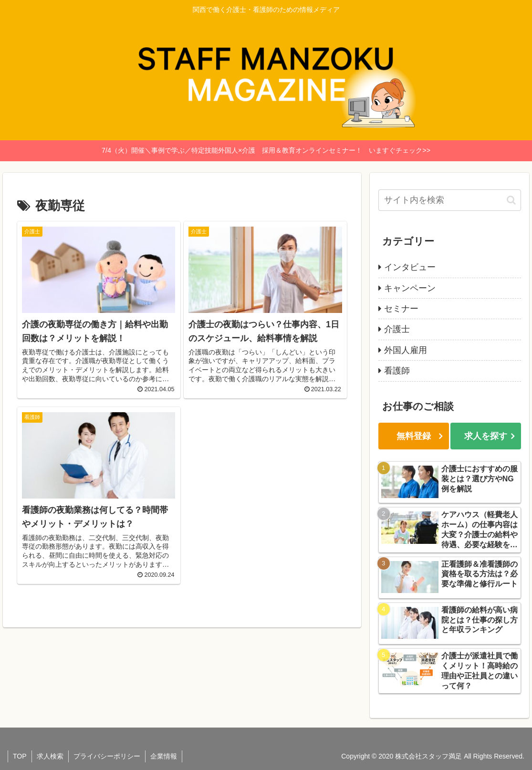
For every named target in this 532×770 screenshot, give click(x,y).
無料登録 (414, 436)
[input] (450, 200)
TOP (20, 756)
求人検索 (50, 756)
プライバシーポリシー (107, 756)
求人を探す (486, 436)
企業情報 (164, 756)
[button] (511, 200)
